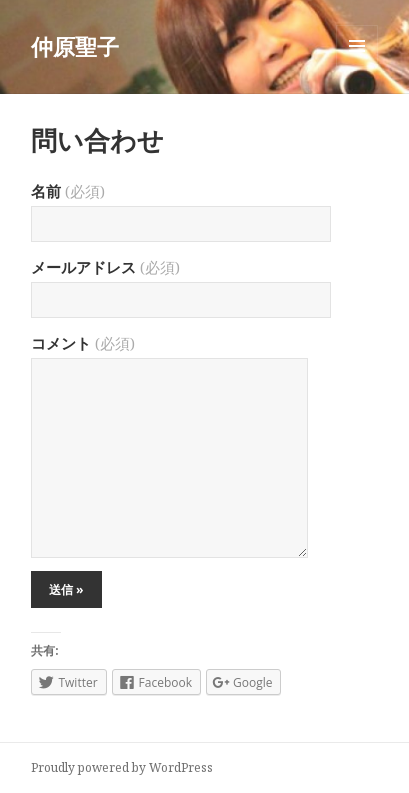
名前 (68, 191)
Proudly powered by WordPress (122, 767)
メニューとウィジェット (357, 66)
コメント (83, 343)
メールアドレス (105, 267)
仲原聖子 (75, 46)
